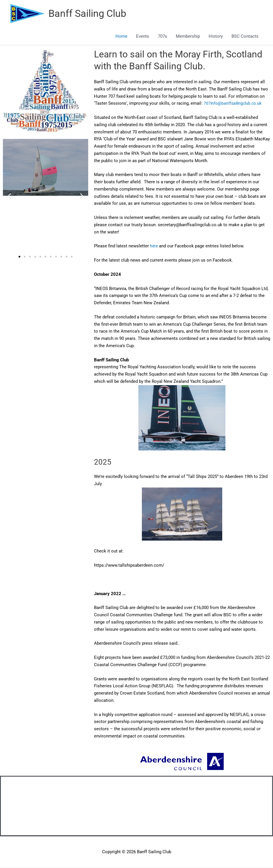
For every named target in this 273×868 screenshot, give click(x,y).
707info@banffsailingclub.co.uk (234, 104)
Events (143, 37)
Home (121, 37)
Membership (188, 37)
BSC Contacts (245, 37)
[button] (9, 196)
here (154, 246)
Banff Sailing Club (89, 14)
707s (162, 37)
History (216, 37)
